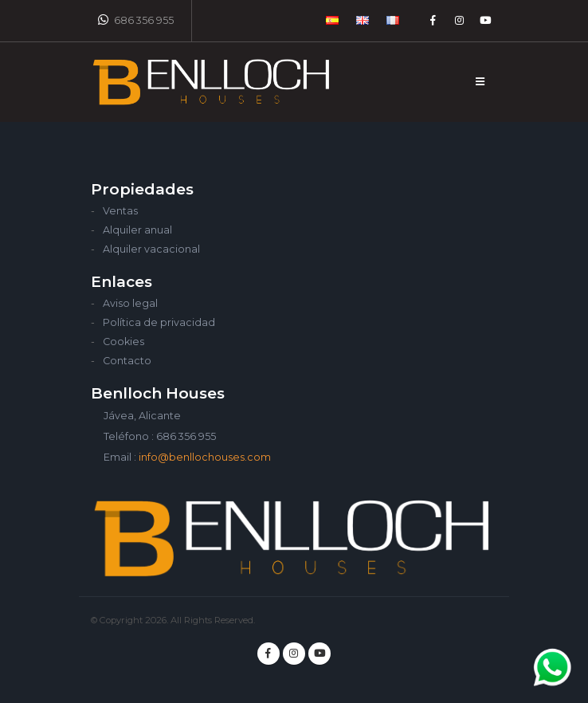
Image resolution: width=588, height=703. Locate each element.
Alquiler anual (137, 230)
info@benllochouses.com (205, 457)
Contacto (127, 361)
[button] (333, 21)
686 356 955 (136, 20)
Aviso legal (130, 303)
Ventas (120, 211)
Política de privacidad (159, 322)
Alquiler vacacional (151, 249)
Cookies (123, 342)
